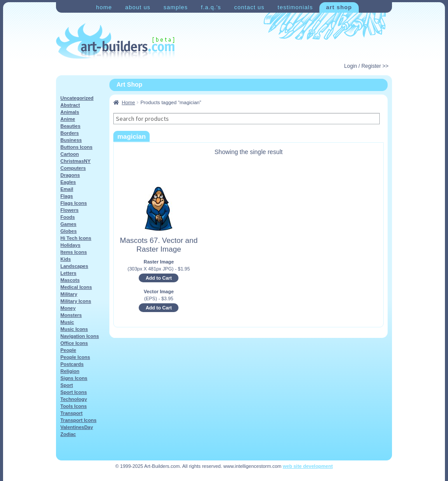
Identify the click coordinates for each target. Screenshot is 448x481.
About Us (138, 7)
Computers (73, 168)
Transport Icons (79, 420)
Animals (70, 112)
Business (71, 140)
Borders (70, 133)
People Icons (75, 357)
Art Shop (339, 7)
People (68, 350)
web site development (308, 466)
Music (67, 322)
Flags (67, 196)
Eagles (68, 182)
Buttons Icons (76, 147)
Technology (74, 399)
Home (104, 7)
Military (69, 294)
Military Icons (76, 301)
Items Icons (74, 252)
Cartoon (70, 154)
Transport (72, 413)
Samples (176, 7)
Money (68, 308)
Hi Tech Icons (76, 238)
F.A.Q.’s (211, 7)
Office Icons (74, 343)
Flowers (70, 210)
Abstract (70, 105)
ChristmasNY (75, 161)
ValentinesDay (77, 427)
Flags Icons (74, 203)
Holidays (70, 245)
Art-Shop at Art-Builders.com (115, 41)
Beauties (70, 126)
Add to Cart (159, 278)
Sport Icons (74, 392)
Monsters (71, 315)
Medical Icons (76, 287)
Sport (67, 385)
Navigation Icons (80, 336)
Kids (66, 259)
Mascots (70, 280)
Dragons (70, 175)
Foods (68, 217)
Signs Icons (74, 378)
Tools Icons (73, 406)
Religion (70, 371)
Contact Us (249, 7)
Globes (68, 231)
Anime (68, 119)
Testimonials (296, 7)
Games (68, 224)
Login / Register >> (366, 66)
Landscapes (74, 266)
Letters (68, 273)
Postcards (72, 364)
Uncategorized (77, 98)
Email (67, 189)
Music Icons (74, 329)
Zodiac (68, 434)
